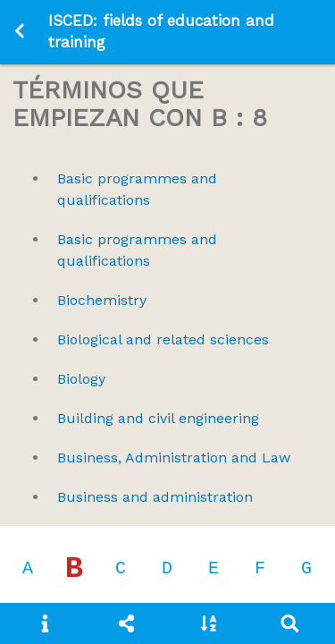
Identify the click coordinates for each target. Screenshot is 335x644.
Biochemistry (102, 300)
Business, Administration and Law (174, 458)
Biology (81, 379)
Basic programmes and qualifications (137, 189)
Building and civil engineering (158, 418)
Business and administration (155, 497)
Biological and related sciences (163, 339)
